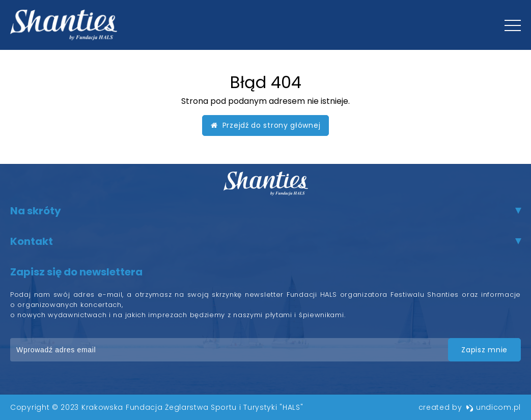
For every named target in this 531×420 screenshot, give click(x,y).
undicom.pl (493, 407)
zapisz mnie (484, 350)
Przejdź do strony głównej (266, 125)
